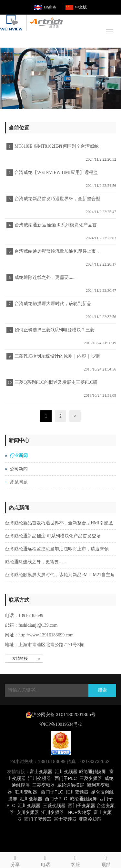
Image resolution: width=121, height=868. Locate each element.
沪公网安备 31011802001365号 (64, 714)
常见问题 (19, 482)
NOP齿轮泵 (79, 812)
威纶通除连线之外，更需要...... (45, 277)
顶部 (106, 860)
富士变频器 (41, 771)
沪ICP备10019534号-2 (60, 724)
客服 (76, 860)
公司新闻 (19, 469)
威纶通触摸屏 (92, 771)
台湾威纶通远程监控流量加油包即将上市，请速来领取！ (57, 253)
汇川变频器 (66, 771)
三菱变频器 (91, 778)
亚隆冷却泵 (90, 819)
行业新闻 (19, 456)
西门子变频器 (82, 805)
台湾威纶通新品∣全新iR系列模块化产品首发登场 (55, 227)
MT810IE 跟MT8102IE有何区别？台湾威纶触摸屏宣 (56, 148)
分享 (15, 860)
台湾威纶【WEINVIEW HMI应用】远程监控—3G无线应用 (55, 175)
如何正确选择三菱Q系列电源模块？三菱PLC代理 (54, 332)
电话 (45, 860)
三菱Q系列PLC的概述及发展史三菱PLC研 (56, 382)
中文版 (81, 7)
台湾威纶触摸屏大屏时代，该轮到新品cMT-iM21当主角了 (52, 306)
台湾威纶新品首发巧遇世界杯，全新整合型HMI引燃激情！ (57, 201)
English (50, 7)
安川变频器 (28, 812)
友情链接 (20, 658)
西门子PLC (66, 778)
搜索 (102, 690)
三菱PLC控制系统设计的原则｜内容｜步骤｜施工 (56, 358)
